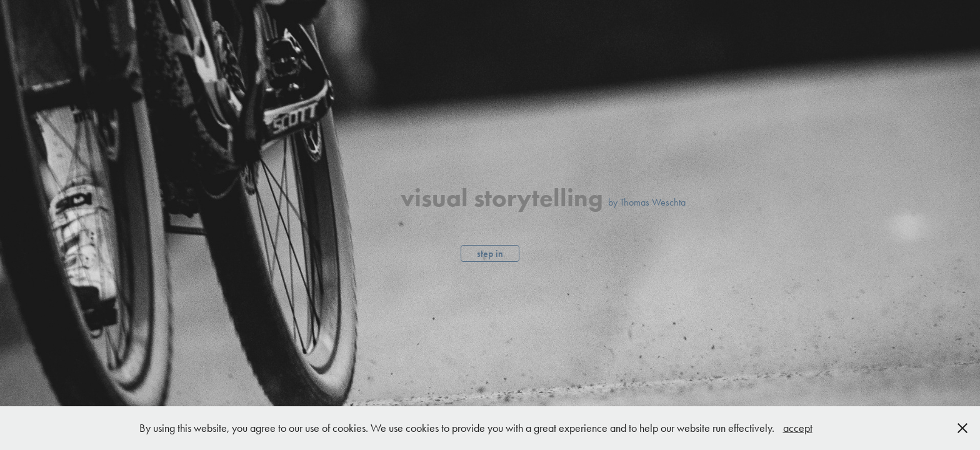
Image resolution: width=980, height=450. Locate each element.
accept (798, 428)
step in (490, 253)
